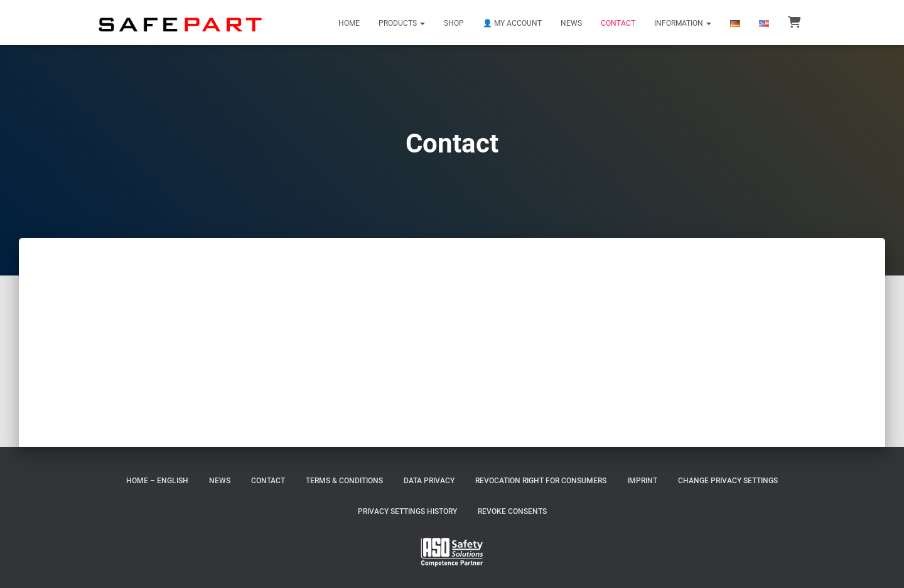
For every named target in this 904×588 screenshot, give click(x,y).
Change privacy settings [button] (728, 481)
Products (402, 23)
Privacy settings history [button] (407, 511)
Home (349, 23)
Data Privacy (429, 481)
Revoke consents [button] (512, 511)
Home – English (157, 481)
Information (683, 23)
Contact (618, 23)
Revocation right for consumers (541, 481)
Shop (454, 23)
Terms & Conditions (344, 481)
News (571, 23)
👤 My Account (512, 23)
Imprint (642, 481)
